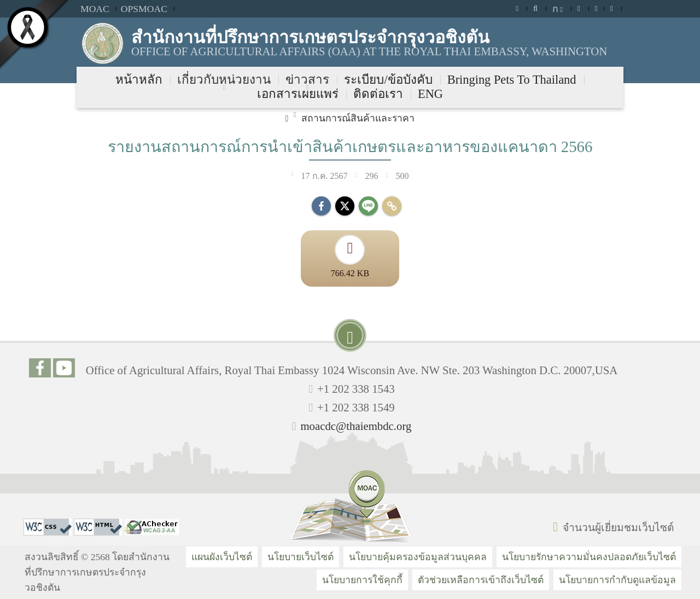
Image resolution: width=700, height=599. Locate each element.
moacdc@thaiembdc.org (356, 426)
